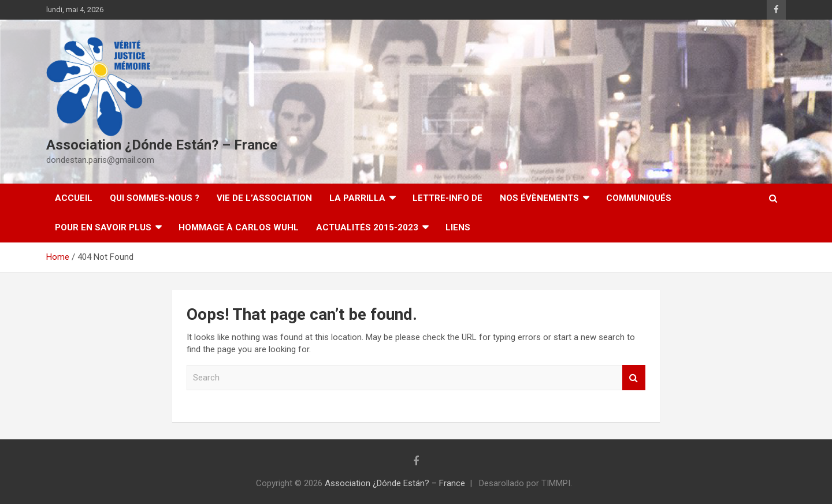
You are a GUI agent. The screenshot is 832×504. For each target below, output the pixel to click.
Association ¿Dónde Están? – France (162, 145)
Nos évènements (539, 198)
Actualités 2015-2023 (367, 227)
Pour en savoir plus (103, 227)
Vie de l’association (264, 198)
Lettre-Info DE (447, 198)
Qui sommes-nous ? (155, 198)
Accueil (74, 198)
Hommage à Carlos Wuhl (239, 227)
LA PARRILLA (357, 198)
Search (634, 378)
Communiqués (639, 198)
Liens (458, 227)
